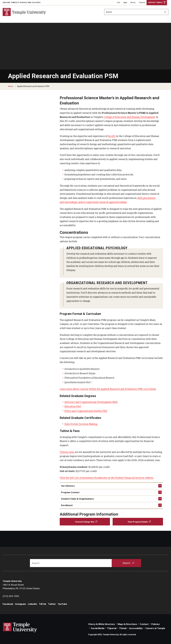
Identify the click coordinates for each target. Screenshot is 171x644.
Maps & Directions (127, 624)
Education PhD (73, 406)
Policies (156, 624)
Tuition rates (67, 452)
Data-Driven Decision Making (81, 424)
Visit (118, 3)
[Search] (136, 12)
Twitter (52, 604)
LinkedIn (32, 604)
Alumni (133, 3)
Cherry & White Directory (102, 624)
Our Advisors (68, 486)
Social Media (98, 628)
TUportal (142, 3)
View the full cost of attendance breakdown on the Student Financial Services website (107, 478)
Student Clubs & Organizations (77, 499)
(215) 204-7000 (11, 596)
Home (11, 86)
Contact (144, 624)
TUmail (123, 628)
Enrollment (67, 505)
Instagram (21, 604)
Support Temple (155, 3)
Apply (125, 3)
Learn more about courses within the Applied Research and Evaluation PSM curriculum (108, 389)
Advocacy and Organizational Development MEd (91, 402)
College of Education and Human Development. (130, 117)
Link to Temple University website (20, 627)
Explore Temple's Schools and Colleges (22, 3)
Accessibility (136, 628)
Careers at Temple (155, 628)
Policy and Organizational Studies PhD (86, 411)
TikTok (43, 604)
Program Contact (70, 492)
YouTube (62, 604)
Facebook (8, 604)
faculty (112, 136)
